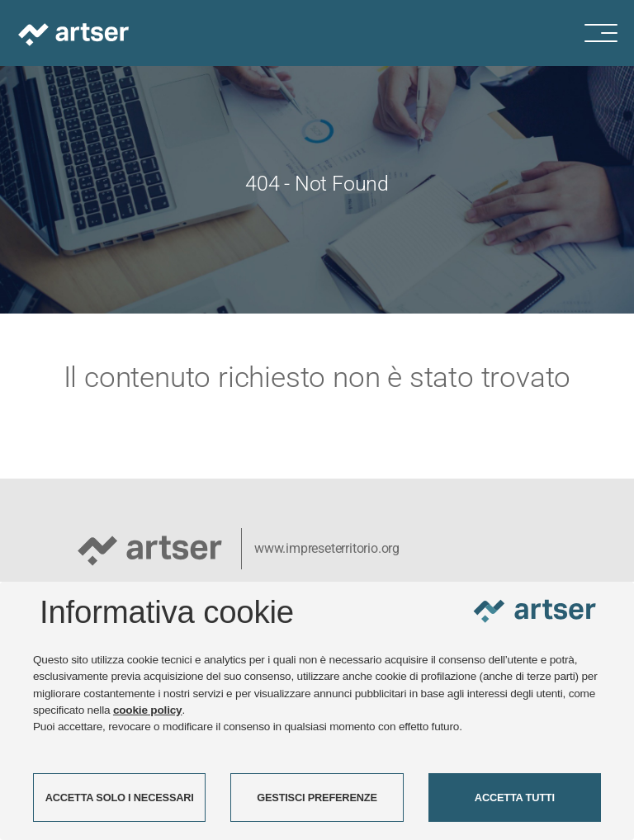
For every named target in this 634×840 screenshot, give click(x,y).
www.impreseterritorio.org (327, 548)
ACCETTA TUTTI (515, 798)
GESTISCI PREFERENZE (317, 798)
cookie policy (148, 710)
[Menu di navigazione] (609, 33)
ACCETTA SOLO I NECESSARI (120, 798)
